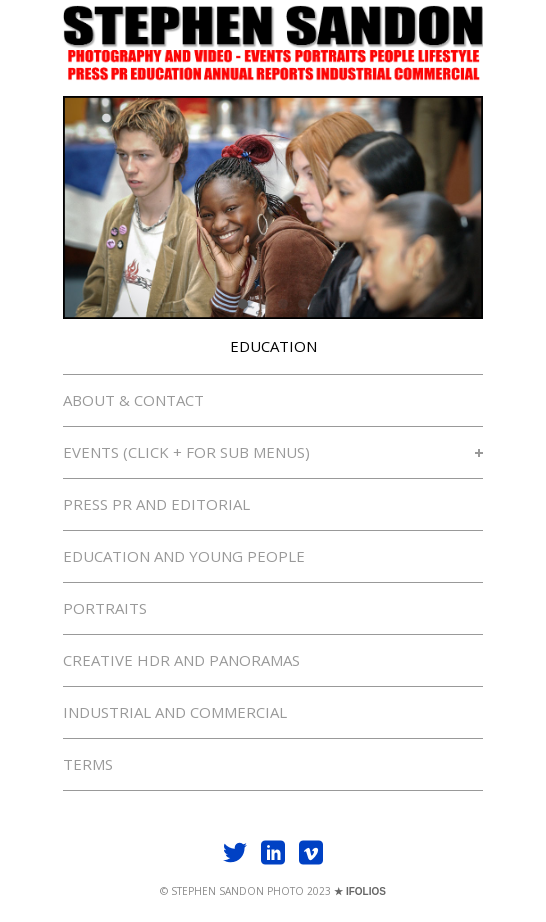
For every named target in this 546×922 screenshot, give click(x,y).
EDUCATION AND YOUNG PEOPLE (184, 556)
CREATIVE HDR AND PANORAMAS (181, 660)
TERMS (88, 764)
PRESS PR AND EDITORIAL (156, 504)
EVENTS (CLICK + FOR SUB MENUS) (273, 452)
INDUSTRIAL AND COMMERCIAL (175, 712)
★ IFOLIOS (360, 891)
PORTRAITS (105, 608)
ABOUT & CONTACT (133, 400)
